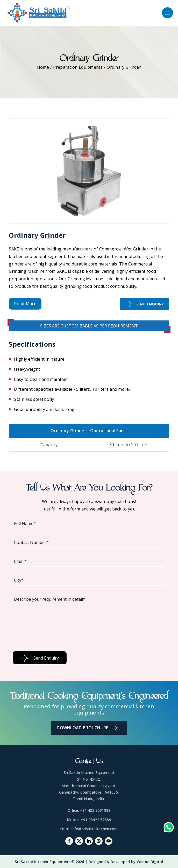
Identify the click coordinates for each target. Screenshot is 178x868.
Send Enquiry (145, 304)
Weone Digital (150, 862)
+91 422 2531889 (95, 810)
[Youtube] (109, 841)
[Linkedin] (89, 841)
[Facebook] (69, 841)
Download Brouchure (88, 728)
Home (43, 67)
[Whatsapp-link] (169, 828)
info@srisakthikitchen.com (95, 829)
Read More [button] (25, 304)
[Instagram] (99, 841)
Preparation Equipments (78, 67)
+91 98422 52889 (96, 820)
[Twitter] (79, 841)
